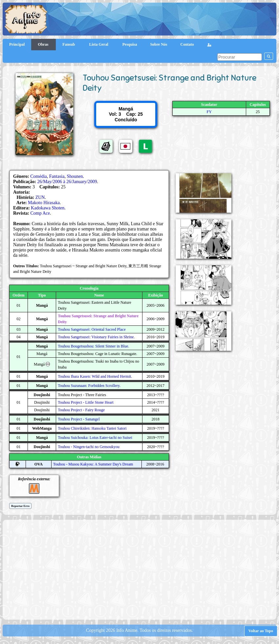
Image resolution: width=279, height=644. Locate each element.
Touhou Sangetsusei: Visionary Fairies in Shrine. (96, 337)
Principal (17, 44)
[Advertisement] (142, 569)
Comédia (39, 176)
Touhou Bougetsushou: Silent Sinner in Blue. (93, 346)
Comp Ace (40, 213)
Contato (187, 44)
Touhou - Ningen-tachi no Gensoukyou (89, 447)
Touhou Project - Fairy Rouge (81, 410)
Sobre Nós (159, 44)
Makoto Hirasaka (44, 203)
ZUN (40, 197)
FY (209, 112)
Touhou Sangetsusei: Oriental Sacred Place (92, 329)
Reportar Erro (20, 506)
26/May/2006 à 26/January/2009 (67, 182)
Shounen (75, 176)
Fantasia (57, 176)
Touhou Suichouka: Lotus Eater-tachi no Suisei (95, 438)
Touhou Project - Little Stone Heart (86, 402)
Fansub (69, 44)
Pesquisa (130, 44)
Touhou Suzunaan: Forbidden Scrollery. (89, 386)
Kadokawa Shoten (48, 208)
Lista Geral (99, 44)
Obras (43, 44)
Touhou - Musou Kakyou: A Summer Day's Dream (93, 464)
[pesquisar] (240, 57)
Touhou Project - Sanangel (79, 419)
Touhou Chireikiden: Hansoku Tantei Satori (92, 428)
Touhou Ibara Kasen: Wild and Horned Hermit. (95, 376)
